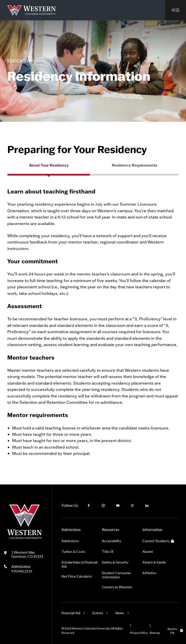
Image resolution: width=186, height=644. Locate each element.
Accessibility (112, 541)
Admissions (22, 569)
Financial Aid (71, 613)
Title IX (108, 551)
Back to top (172, 631)
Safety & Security (115, 562)
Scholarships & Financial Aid (79, 564)
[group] (49, 170)
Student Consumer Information (116, 575)
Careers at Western (117, 587)
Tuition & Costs (74, 551)
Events (98, 613)
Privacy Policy (139, 633)
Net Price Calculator (77, 576)
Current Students (158, 541)
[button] (176, 10)
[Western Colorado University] (24, 538)
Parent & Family (154, 562)
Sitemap (155, 633)
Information (152, 529)
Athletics (149, 573)
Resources (111, 529)
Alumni (148, 551)
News (120, 613)
